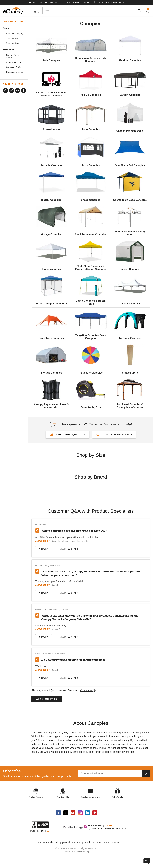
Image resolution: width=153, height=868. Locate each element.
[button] (67, 435)
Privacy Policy (83, 852)
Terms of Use (69, 852)
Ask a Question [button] (47, 699)
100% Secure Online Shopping (112, 2)
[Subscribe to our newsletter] (146, 773)
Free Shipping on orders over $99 (42, 2)
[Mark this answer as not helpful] (75, 549)
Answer (44, 549)
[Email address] (110, 773)
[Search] (89, 10)
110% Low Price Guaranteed (78, 2)
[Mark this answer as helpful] (69, 549)
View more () (88, 690)
